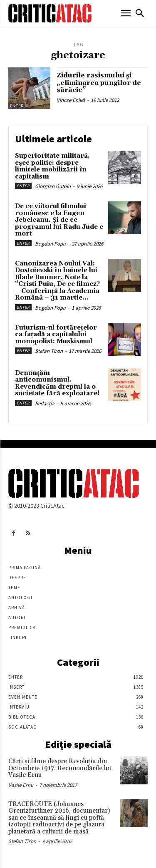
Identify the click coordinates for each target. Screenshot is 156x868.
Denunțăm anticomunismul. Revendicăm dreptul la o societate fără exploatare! (57, 383)
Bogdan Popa (50, 244)
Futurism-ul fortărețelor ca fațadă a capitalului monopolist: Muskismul (56, 335)
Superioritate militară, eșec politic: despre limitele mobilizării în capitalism (52, 166)
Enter (17, 106)
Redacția (45, 403)
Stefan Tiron (49, 351)
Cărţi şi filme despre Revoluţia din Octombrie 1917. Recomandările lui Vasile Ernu (60, 768)
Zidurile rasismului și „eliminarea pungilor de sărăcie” (99, 83)
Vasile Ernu (21, 785)
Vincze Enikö (71, 100)
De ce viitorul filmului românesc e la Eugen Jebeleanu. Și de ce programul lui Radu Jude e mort (59, 220)
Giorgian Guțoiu (53, 186)
